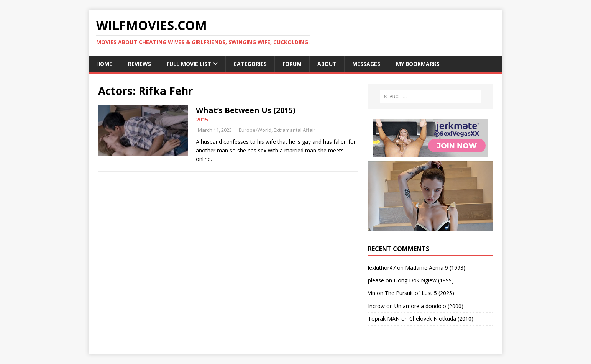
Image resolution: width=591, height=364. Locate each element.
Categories (250, 64)
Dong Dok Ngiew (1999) (424, 280)
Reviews (140, 64)
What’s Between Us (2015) (246, 110)
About (327, 64)
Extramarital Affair (295, 130)
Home (104, 64)
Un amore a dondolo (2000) (429, 306)
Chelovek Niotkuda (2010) (441, 319)
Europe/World (255, 130)
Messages (366, 64)
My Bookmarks (418, 64)
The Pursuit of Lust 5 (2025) (419, 293)
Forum (292, 64)
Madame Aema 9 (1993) (435, 268)
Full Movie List (189, 64)
